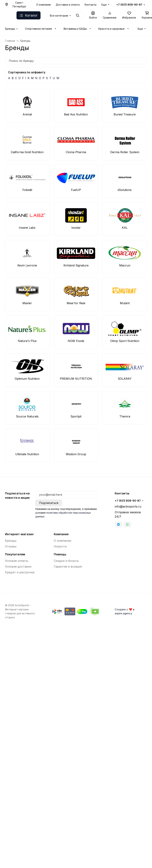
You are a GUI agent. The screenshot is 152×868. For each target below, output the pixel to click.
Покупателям (15, 554)
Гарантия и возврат (68, 567)
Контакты (91, 5)
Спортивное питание (39, 29)
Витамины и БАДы (75, 29)
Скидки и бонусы (66, 561)
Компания (61, 534)
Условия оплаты (17, 561)
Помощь (60, 554)
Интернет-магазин (19, 534)
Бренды (10, 29)
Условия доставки (18, 567)
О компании (43, 5)
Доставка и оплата (68, 5)
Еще (104, 5)
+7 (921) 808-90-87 (129, 5)
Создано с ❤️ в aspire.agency (125, 611)
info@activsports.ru (128, 506)
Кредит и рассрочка (20, 572)
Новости (60, 546)
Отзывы (11, 546)
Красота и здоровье (111, 29)
